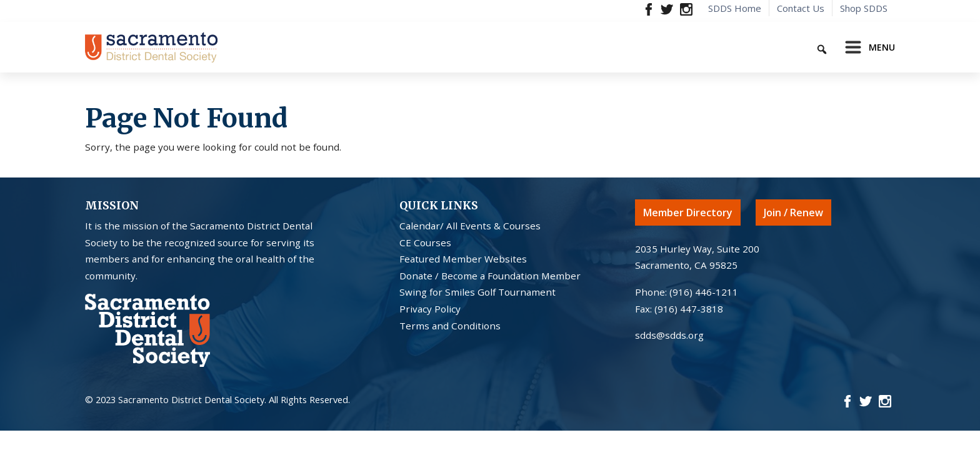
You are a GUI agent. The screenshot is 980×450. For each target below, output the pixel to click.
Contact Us (801, 8)
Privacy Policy (430, 309)
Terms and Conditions (450, 326)
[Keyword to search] (778, 47)
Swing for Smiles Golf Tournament (477, 292)
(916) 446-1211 (704, 292)
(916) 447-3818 (689, 309)
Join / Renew (793, 212)
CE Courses (425, 242)
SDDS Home (735, 8)
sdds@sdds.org (669, 335)
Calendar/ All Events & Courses (470, 226)
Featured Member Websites (463, 259)
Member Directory (688, 212)
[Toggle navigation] (866, 47)
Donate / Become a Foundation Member (490, 276)
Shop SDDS (864, 8)
